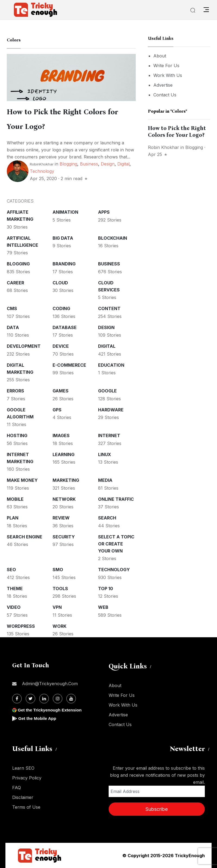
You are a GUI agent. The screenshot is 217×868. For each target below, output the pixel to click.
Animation (65, 212)
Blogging (68, 164)
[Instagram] (58, 699)
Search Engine (25, 537)
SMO (58, 570)
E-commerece (69, 365)
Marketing (66, 480)
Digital (123, 164)
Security (64, 537)
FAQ (17, 788)
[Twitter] (30, 699)
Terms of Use (26, 807)
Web (103, 607)
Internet (109, 435)
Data (13, 327)
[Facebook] (17, 699)
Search (107, 518)
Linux (105, 454)
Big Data (63, 238)
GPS (57, 410)
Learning (64, 454)
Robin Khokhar (163, 147)
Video (14, 607)
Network (64, 499)
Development (24, 346)
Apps (104, 212)
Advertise (163, 85)
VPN (57, 607)
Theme (15, 589)
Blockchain (113, 238)
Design (108, 164)
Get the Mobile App (38, 718)
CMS (12, 308)
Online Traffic (116, 499)
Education (111, 365)
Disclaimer (23, 797)
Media (105, 480)
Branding (64, 264)
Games (61, 391)
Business (89, 164)
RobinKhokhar (42, 164)
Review (61, 518)
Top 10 (106, 589)
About (160, 56)
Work (59, 626)
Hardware (111, 410)
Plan (13, 518)
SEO (11, 570)
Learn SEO (23, 768)
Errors (15, 391)
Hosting (17, 435)
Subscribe (157, 809)
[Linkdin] (44, 699)
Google (107, 391)
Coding (61, 308)
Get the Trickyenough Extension (51, 710)
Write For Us (166, 66)
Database (65, 327)
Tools (60, 589)
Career (15, 283)
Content (109, 308)
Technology (42, 171)
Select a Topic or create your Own (116, 544)
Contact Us (165, 95)
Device (61, 346)
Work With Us (168, 75)
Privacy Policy (27, 778)
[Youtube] (71, 699)
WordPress (21, 626)
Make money (22, 480)
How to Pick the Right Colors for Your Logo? (177, 131)
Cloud (60, 283)
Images (61, 435)
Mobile (15, 499)
